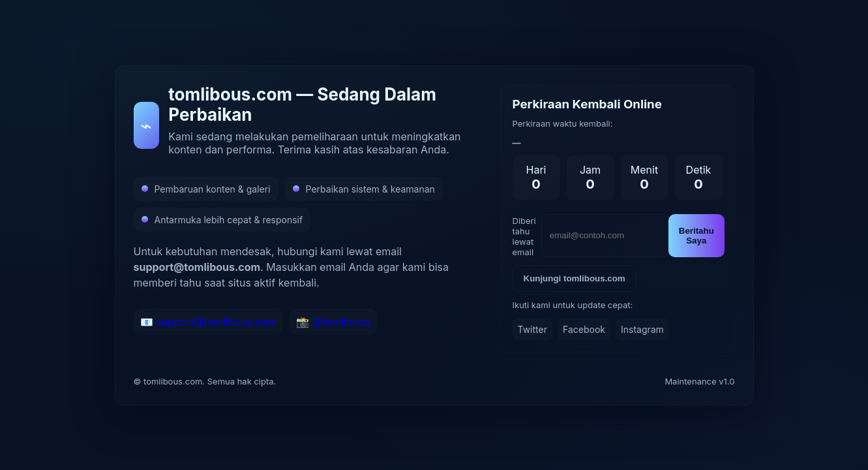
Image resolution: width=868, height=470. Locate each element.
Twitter (532, 329)
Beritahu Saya (696, 236)
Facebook (584, 329)
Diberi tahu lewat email (524, 236)
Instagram (642, 329)
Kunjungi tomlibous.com (575, 278)
